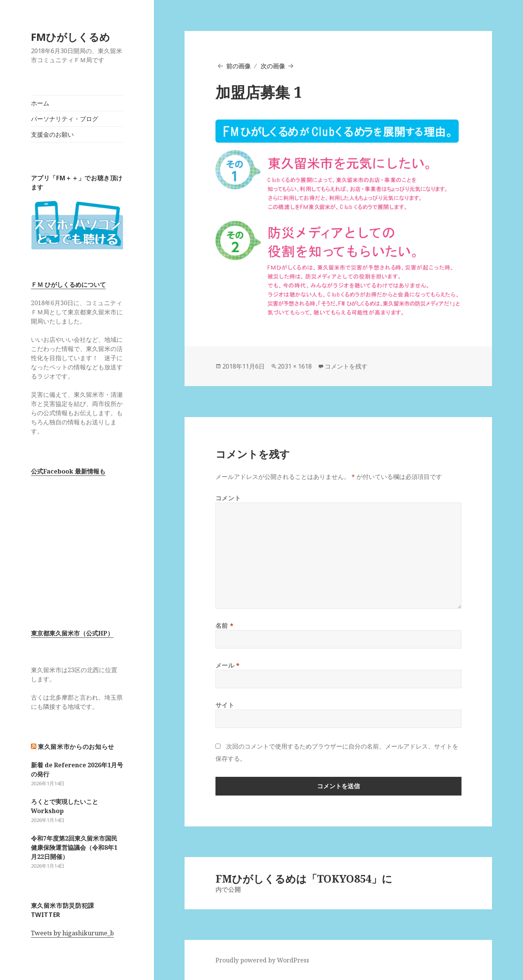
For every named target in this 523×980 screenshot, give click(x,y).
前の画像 (238, 66)
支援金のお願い (52, 134)
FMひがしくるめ (70, 37)
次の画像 (273, 66)
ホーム (40, 103)
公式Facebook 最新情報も (68, 471)
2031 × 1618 (295, 366)
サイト (225, 705)
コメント (228, 498)
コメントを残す (346, 366)
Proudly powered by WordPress (262, 960)
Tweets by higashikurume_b (72, 933)
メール (228, 665)
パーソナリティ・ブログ (65, 119)
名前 (225, 626)
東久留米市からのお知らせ (76, 747)
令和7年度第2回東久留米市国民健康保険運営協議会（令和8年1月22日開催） (74, 847)
